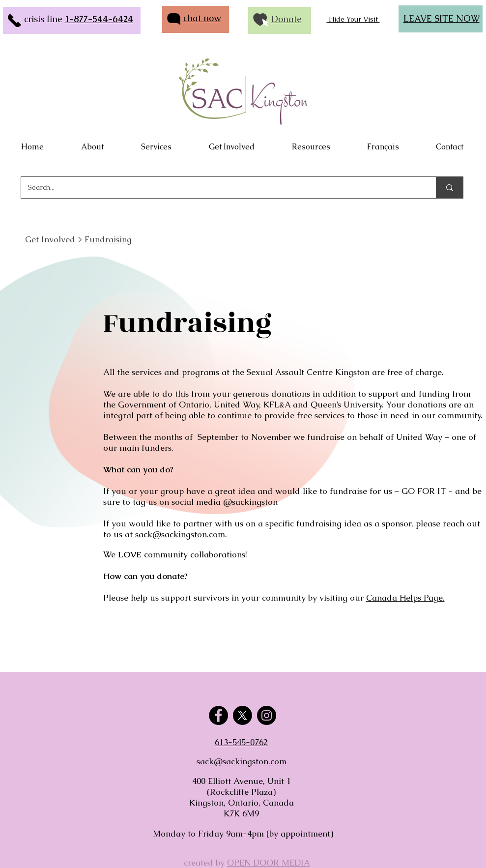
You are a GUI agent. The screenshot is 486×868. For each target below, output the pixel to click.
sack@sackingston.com (180, 534)
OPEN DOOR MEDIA (269, 863)
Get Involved (50, 239)
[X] (243, 715)
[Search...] (222, 188)
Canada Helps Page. (405, 598)
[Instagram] (267, 715)
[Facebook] (218, 715)
